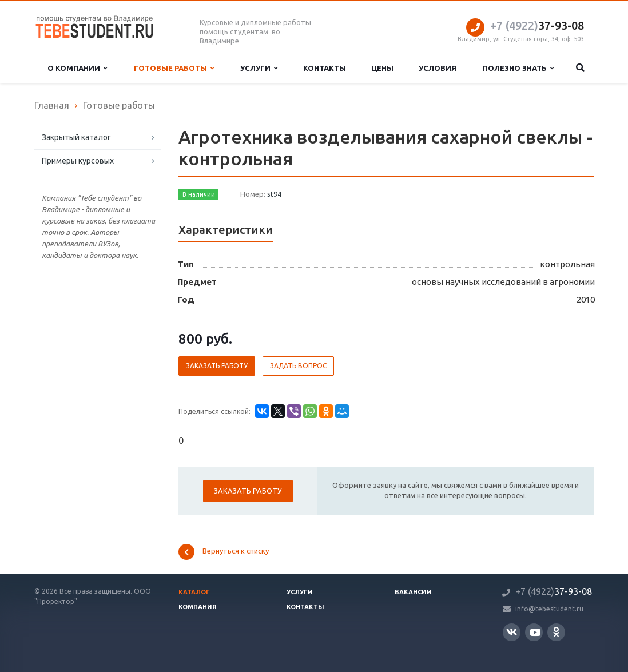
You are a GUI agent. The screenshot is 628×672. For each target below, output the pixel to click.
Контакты (325, 68)
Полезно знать (518, 68)
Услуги (259, 68)
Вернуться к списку (224, 552)
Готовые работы (174, 68)
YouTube (535, 632)
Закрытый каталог (76, 137)
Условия (438, 68)
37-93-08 (537, 25)
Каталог (194, 592)
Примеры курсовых (78, 161)
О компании (77, 68)
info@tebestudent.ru (549, 609)
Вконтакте (512, 632)
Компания (198, 607)
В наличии (199, 194)
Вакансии (413, 592)
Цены (382, 68)
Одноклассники (556, 632)
